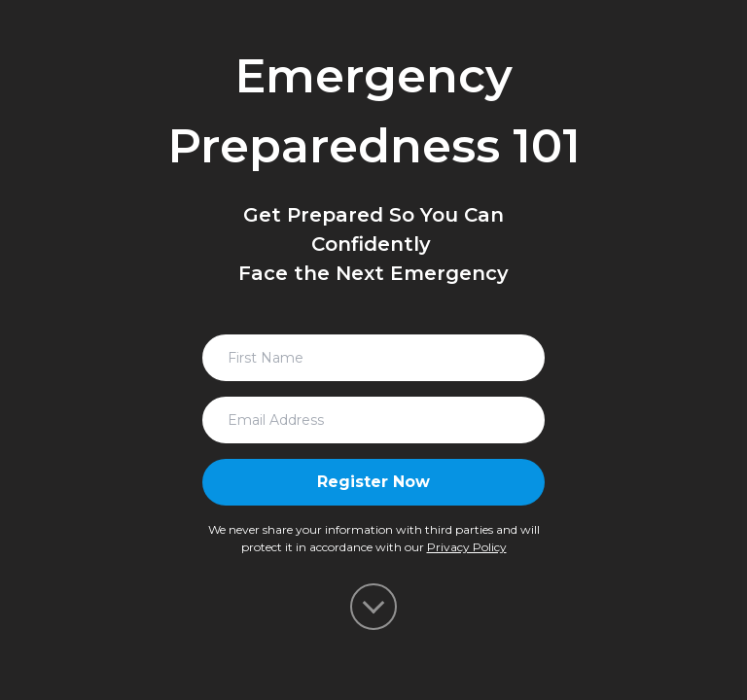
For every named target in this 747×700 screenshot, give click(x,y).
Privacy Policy (467, 547)
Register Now (373, 482)
